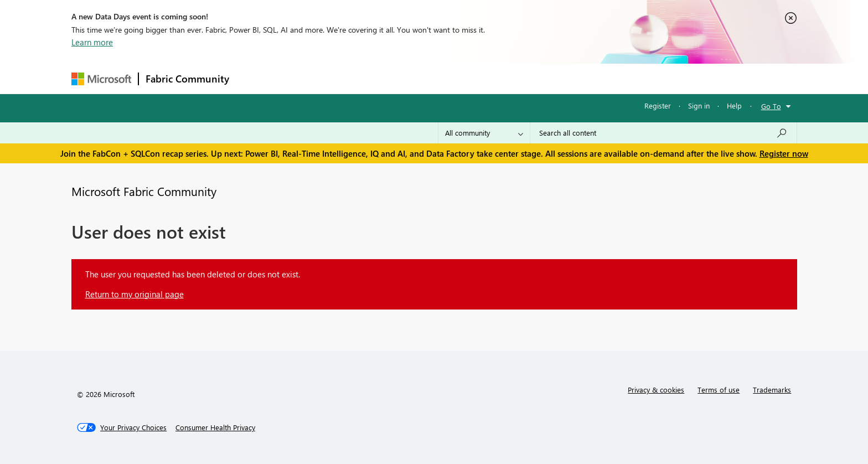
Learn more (92, 42)
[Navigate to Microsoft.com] (101, 79)
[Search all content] (663, 133)
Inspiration (303, 78)
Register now (784, 153)
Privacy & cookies (656, 390)
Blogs (447, 78)
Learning (490, 78)
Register (658, 105)
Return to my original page (135, 294)
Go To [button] (771, 106)
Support (537, 78)
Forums (254, 78)
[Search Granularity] (484, 133)
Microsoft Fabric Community (144, 191)
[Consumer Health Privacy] (215, 427)
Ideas (348, 78)
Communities (398, 78)
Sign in (699, 105)
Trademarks (772, 390)
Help (734, 105)
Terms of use (719, 390)
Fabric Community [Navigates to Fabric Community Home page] (187, 79)
